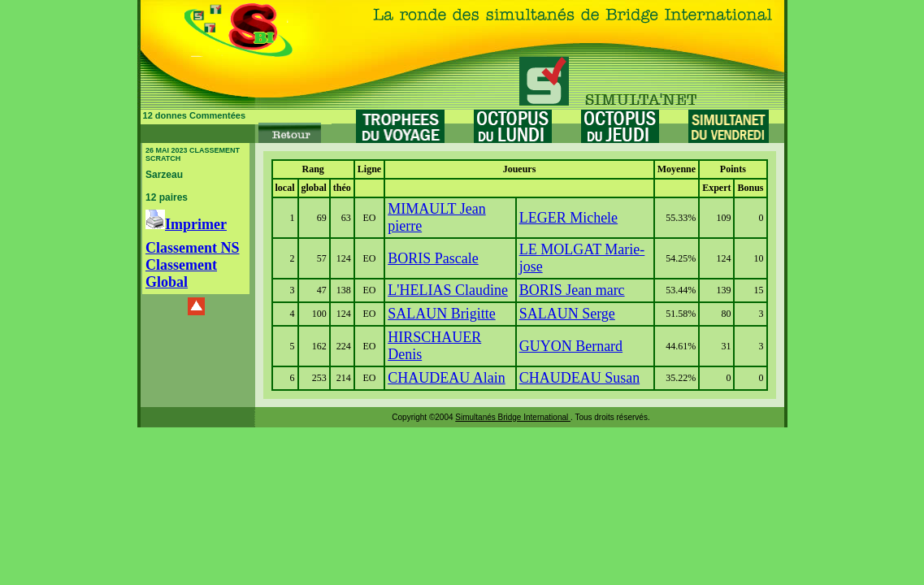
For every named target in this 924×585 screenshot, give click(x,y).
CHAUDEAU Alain (447, 378)
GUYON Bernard (571, 346)
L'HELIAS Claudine (448, 290)
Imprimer (186, 224)
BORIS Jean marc (572, 290)
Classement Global (181, 273)
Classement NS (193, 248)
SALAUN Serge (567, 314)
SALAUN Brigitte (442, 314)
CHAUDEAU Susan (580, 378)
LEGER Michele (568, 218)
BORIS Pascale (433, 258)
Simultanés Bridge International (513, 417)
